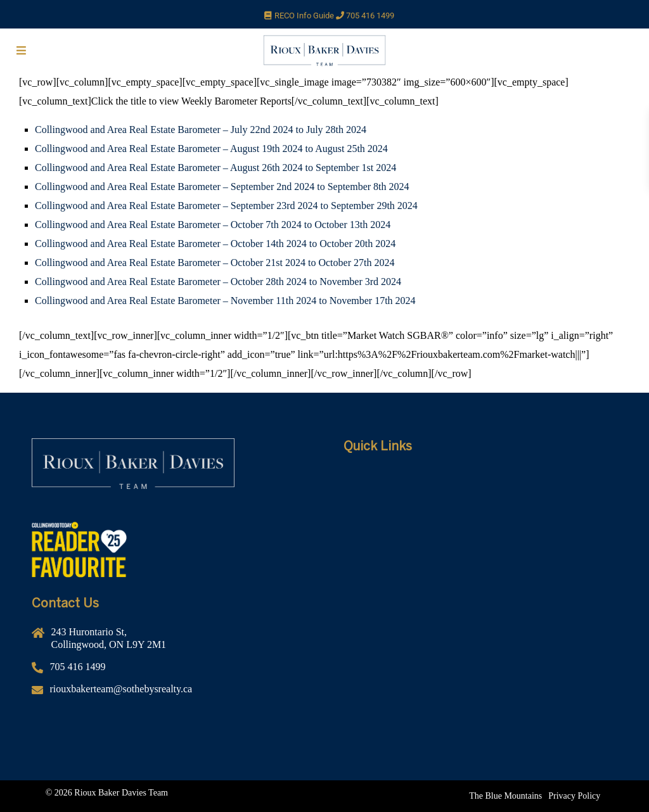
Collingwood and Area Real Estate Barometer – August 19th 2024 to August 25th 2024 (211, 149)
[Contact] (480, 573)
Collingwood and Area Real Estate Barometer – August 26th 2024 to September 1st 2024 (215, 168)
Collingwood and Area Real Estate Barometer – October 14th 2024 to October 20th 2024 (215, 244)
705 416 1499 (370, 16)
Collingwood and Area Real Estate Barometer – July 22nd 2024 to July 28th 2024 (201, 130)
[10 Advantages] (480, 554)
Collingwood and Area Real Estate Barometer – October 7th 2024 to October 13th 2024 (213, 225)
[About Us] (480, 497)
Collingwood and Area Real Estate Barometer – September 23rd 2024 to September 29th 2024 (226, 206)
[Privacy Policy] (574, 796)
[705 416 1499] (169, 672)
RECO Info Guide (310, 16)
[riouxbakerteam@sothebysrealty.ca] (169, 694)
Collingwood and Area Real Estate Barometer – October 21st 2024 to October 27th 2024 (215, 263)
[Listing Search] (480, 535)
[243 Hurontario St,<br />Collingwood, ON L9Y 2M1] (169, 643)
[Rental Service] (480, 516)
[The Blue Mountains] (505, 796)
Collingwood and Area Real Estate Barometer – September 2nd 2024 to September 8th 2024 (222, 187)
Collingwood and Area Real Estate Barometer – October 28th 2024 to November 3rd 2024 (218, 282)
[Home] (480, 478)
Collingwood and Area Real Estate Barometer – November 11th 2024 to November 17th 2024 (225, 301)
